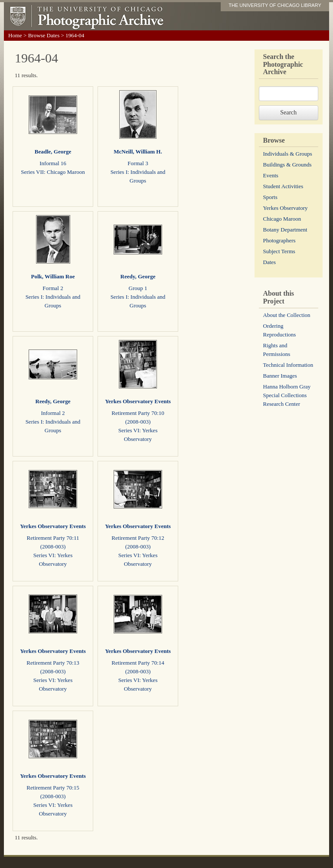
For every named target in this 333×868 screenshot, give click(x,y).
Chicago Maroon (282, 219)
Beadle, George (53, 152)
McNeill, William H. (138, 152)
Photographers (279, 240)
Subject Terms (279, 251)
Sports (270, 197)
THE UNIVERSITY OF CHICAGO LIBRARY (275, 5)
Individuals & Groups (288, 154)
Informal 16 (53, 163)
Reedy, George (138, 276)
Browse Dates (44, 35)
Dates (270, 262)
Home (15, 35)
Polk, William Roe (53, 276)
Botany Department (285, 230)
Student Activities (283, 186)
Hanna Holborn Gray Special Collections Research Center (287, 395)
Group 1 (138, 288)
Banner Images (280, 376)
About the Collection (287, 315)
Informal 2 (53, 413)
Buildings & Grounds (287, 165)
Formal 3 (138, 163)
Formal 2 (53, 288)
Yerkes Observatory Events (138, 401)
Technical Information (288, 365)
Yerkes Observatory (286, 208)
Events (271, 175)
